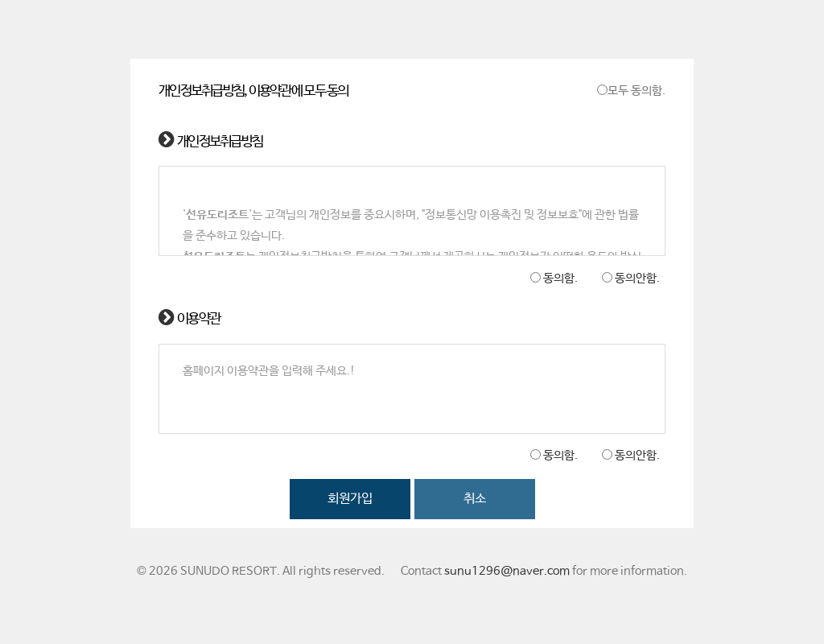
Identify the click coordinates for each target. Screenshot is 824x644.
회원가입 (350, 499)
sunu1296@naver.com (507, 572)
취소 (475, 499)
